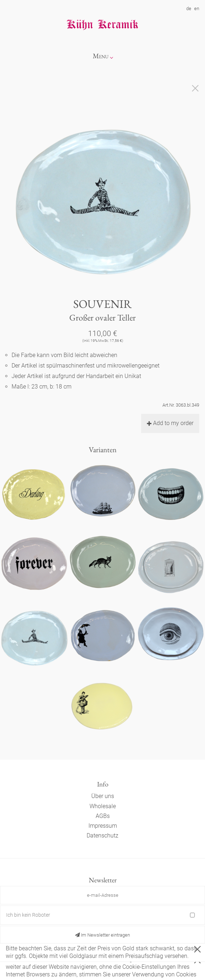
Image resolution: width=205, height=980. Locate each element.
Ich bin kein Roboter (28, 915)
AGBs (103, 816)
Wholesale (103, 806)
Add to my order (170, 423)
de (189, 9)
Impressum (103, 826)
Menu (101, 56)
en (197, 9)
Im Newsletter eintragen (102, 935)
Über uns (103, 796)
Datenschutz (102, 835)
